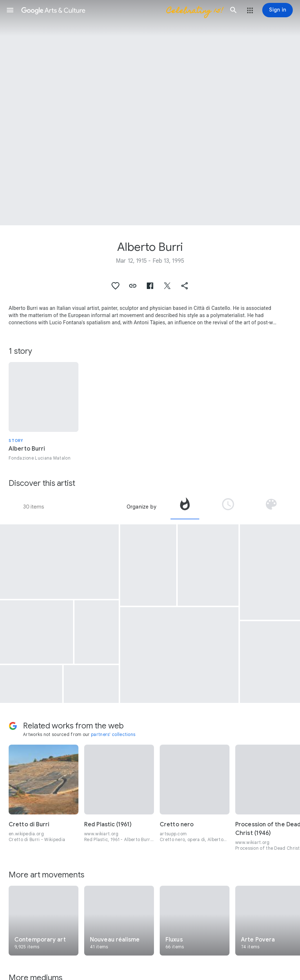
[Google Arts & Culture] (122, 10)
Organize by (141, 507)
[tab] (185, 507)
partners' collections (113, 734)
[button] (10, 10)
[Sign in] (278, 10)
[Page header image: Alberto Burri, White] (150, 113)
